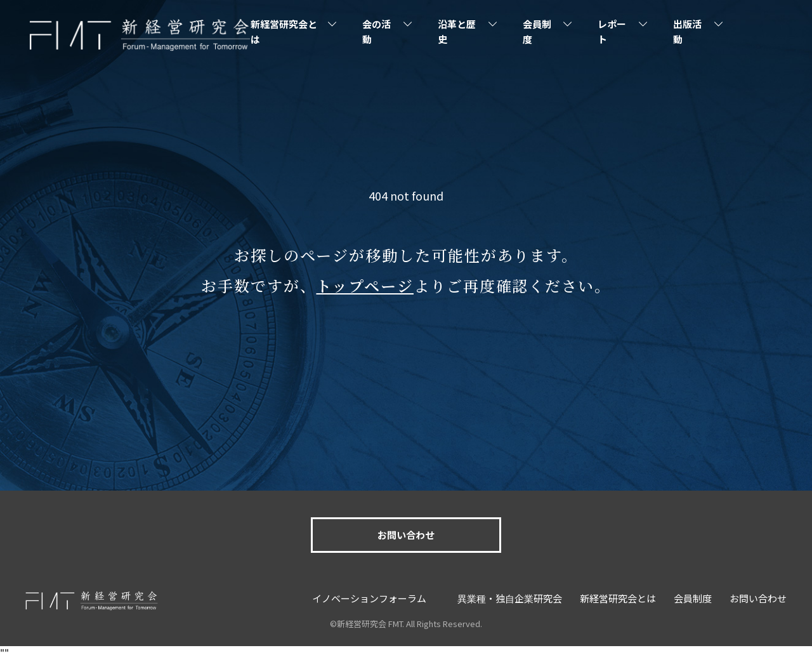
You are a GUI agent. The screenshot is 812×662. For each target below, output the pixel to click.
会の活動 (377, 31)
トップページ (365, 285)
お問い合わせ (406, 535)
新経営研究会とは (284, 31)
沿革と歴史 (457, 31)
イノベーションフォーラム (369, 598)
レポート (612, 31)
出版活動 (687, 31)
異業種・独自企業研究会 (510, 598)
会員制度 (537, 31)
